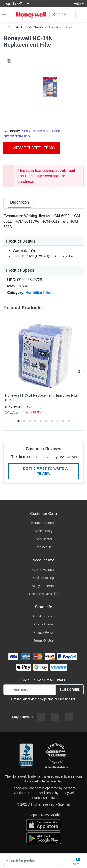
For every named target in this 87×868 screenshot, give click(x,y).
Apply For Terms (44, 586)
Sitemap (64, 804)
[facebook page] (41, 717)
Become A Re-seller (43, 594)
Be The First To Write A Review (44, 471)
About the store (43, 616)
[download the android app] (44, 838)
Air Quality (36, 27)
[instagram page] (55, 717)
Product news (43, 624)
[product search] (57, 861)
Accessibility (43, 531)
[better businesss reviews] (26, 756)
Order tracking (43, 578)
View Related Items (32, 148)
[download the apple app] (44, 825)
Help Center (43, 539)
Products (18, 27)
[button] (50, 87)
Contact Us (43, 547)
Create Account (44, 570)
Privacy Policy (43, 632)
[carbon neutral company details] (56, 756)
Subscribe (69, 689)
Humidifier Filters (61, 27)
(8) (39, 407)
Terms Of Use (44, 640)
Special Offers (15, 4)
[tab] (19, 203)
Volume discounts (44, 523)
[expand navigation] (4, 15)
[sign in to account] (81, 15)
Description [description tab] (19, 202)
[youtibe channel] (69, 717)
